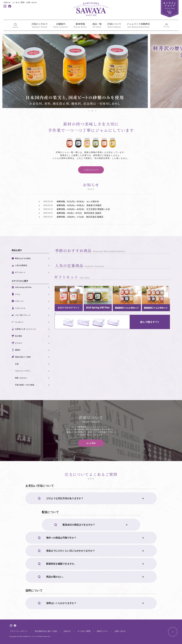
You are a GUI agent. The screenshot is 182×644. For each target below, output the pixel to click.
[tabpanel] (75, 71)
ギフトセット (20, 272)
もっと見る (91, 443)
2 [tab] (92, 111)
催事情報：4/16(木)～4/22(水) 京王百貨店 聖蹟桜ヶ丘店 (83, 209)
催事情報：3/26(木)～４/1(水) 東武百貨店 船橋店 (80, 217)
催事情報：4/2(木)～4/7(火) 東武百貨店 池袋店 (79, 213)
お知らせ (7, 2)
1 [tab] (89, 111)
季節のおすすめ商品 (23, 258)
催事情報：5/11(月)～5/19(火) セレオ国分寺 (78, 202)
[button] (15, 25)
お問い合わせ (32, 2)
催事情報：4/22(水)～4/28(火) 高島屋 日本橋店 (79, 205)
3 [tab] (96, 111)
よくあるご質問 (18, 2)
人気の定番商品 (21, 265)
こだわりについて (91, 170)
